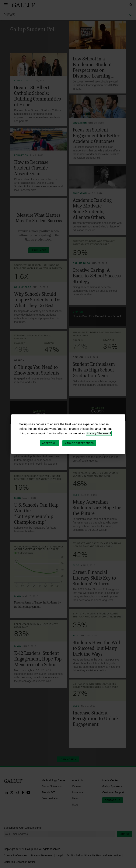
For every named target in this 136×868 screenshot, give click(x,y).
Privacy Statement (99, 433)
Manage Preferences (79, 443)
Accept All (49, 443)
